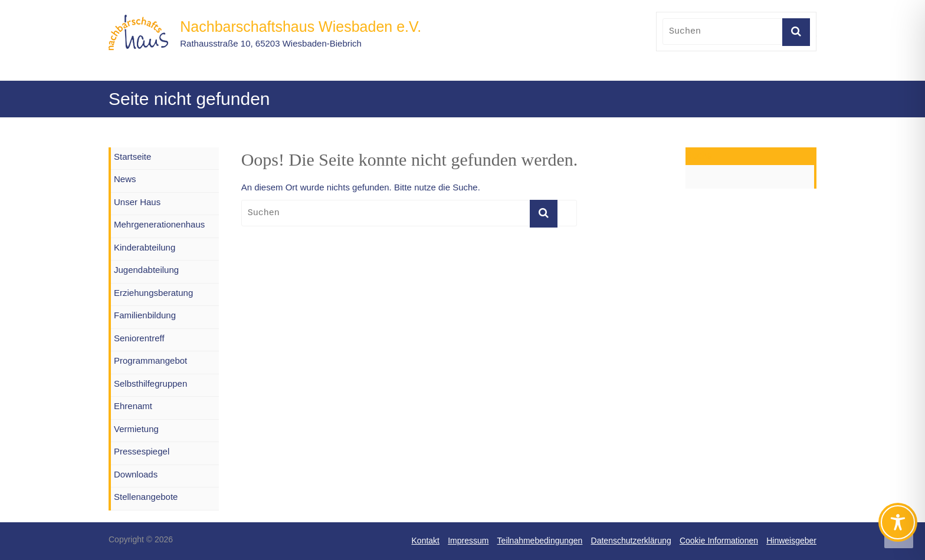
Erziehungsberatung (153, 293)
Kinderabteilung (145, 247)
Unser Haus (137, 202)
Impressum (468, 541)
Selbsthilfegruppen (150, 383)
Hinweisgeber (791, 541)
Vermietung (136, 429)
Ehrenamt (133, 406)
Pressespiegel (142, 451)
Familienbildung (145, 315)
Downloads (136, 474)
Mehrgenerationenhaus (159, 224)
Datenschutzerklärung (631, 541)
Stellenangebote (146, 497)
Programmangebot (150, 360)
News (125, 179)
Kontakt (426, 541)
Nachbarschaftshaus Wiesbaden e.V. (301, 27)
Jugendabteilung (146, 270)
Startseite (132, 157)
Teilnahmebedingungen (540, 541)
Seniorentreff (139, 338)
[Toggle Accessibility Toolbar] (898, 528)
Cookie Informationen (719, 541)
